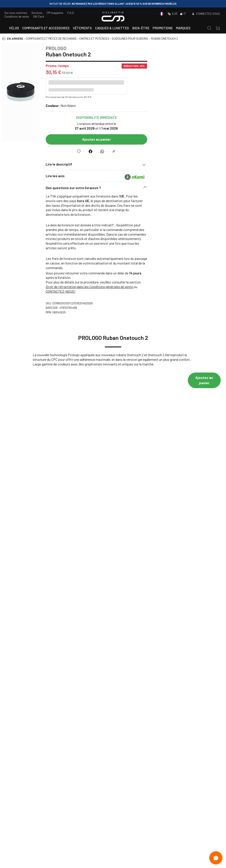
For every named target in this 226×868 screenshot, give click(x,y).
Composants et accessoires (46, 28)
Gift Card (39, 17)
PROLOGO (127, 48)
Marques (183, 28)
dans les (160, 287)
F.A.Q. (71, 13)
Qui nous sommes (16, 13)
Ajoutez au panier (167, 139)
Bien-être (141, 28)
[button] (167, 189)
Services (37, 13)
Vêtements (82, 28)
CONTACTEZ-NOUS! (131, 291)
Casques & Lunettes (112, 28)
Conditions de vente (17, 17)
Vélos (14, 28)
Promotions (163, 28)
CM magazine (55, 13)
